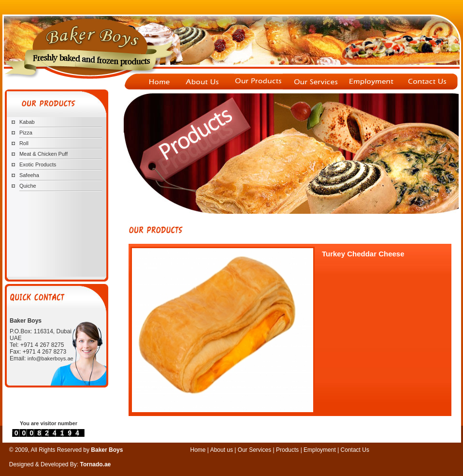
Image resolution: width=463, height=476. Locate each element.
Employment (320, 450)
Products (287, 450)
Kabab (27, 122)
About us (222, 450)
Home (198, 450)
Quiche (28, 186)
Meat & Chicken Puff (43, 154)
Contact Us (355, 450)
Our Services (255, 450)
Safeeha (29, 175)
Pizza (26, 133)
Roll (24, 143)
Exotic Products (38, 164)
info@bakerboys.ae (51, 358)
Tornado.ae (96, 464)
